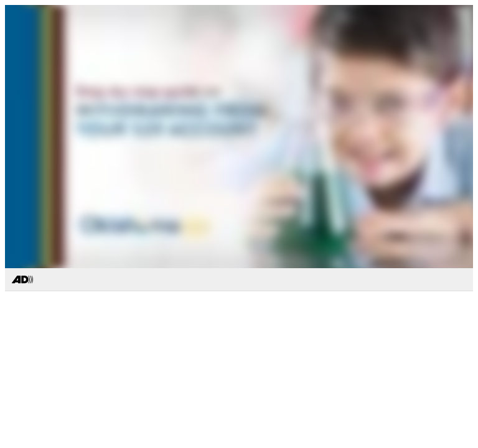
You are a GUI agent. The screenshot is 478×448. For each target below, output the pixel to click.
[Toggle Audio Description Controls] (22, 280)
